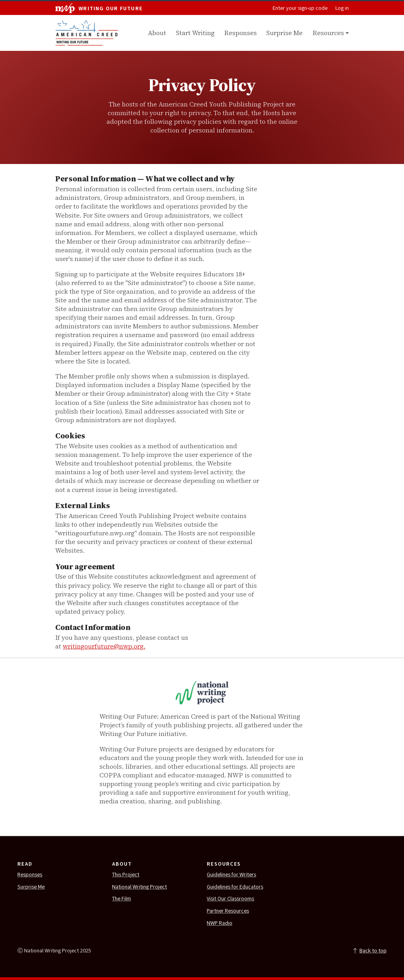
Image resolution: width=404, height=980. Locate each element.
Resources (328, 33)
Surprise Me (284, 33)
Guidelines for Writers (231, 875)
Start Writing (195, 33)
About (157, 33)
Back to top (369, 951)
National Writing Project (139, 887)
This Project (126, 875)
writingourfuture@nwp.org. (104, 646)
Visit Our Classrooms (230, 899)
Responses (240, 33)
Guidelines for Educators (235, 887)
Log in (342, 8)
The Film (122, 899)
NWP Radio (220, 923)
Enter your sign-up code (300, 8)
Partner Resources (228, 911)
